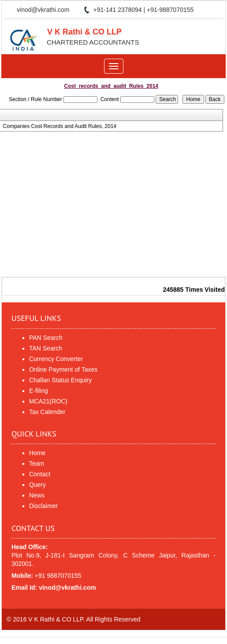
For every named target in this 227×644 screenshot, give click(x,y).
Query (37, 485)
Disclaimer (43, 506)
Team (37, 463)
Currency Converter (56, 359)
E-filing (39, 391)
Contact (40, 474)
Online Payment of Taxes (63, 369)
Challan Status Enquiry (60, 380)
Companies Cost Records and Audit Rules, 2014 (60, 126)
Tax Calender (47, 412)
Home (37, 453)
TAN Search (46, 348)
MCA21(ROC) (48, 401)
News (37, 495)
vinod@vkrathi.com (43, 10)
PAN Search (46, 338)
